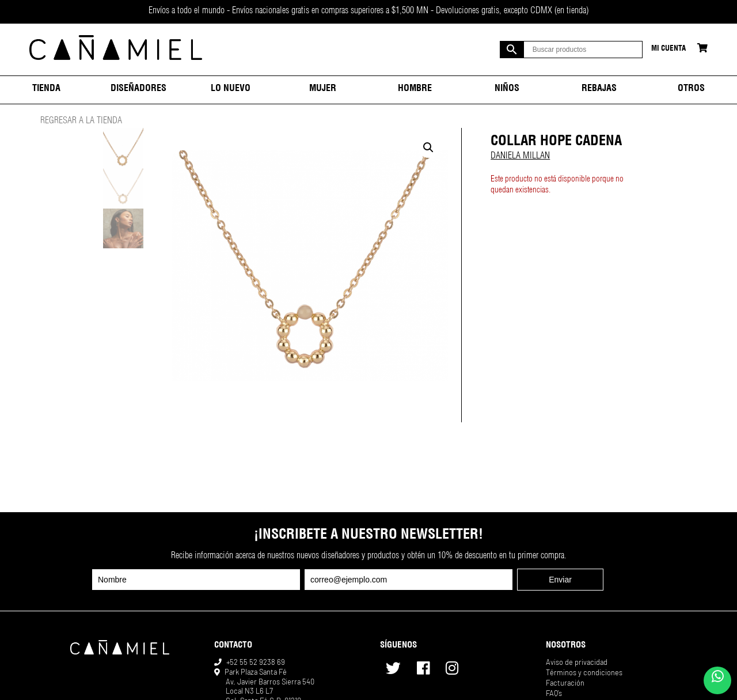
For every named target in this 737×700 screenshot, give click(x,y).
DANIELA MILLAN (520, 157)
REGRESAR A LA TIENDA (81, 122)
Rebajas (599, 89)
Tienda (46, 89)
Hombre (415, 89)
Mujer (323, 89)
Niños (507, 89)
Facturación (565, 683)
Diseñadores (138, 89)
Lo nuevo (231, 89)
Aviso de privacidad (577, 662)
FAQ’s (554, 693)
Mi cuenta (668, 49)
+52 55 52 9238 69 (256, 662)
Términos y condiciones (584, 672)
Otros (691, 89)
